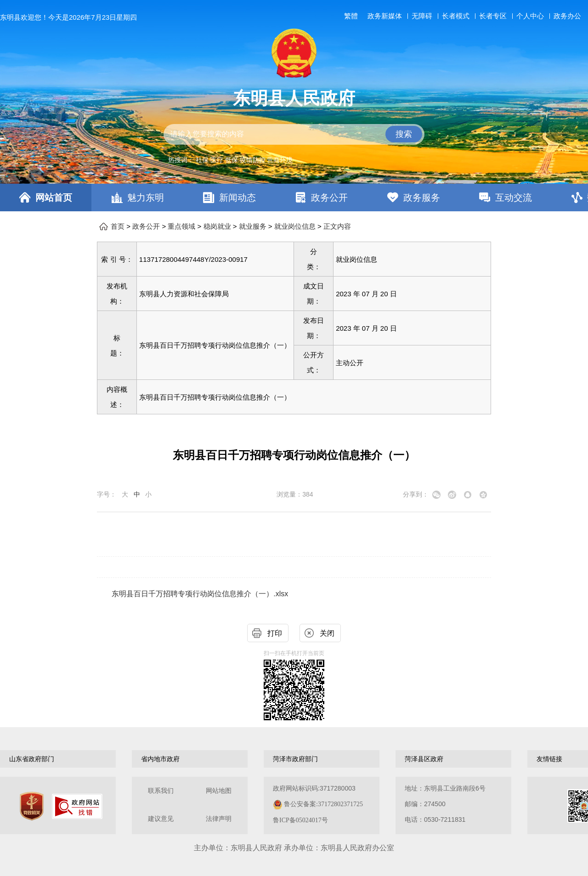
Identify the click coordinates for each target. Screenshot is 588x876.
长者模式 (456, 16)
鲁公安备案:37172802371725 (323, 804)
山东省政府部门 (32, 759)
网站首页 (54, 198)
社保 (202, 160)
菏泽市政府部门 (295, 759)
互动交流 (514, 198)
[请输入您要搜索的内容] (294, 134)
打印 (275, 633)
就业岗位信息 (295, 226)
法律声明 (219, 819)
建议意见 (161, 819)
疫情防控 (253, 160)
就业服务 (253, 226)
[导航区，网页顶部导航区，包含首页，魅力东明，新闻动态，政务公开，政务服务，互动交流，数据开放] (294, 198)
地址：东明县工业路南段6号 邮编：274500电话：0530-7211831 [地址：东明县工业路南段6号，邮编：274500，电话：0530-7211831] (445, 804)
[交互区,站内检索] (294, 134)
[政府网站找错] (77, 806)
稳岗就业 (217, 226)
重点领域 (181, 226)
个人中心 (530, 16)
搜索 (404, 134)
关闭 (327, 633)
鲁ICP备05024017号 (300, 820)
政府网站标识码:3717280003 (318, 804)
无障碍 (422, 16)
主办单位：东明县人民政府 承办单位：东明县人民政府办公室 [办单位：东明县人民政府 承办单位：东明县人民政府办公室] (294, 848)
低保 (232, 160)
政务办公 (567, 16)
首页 (118, 226)
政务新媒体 (385, 16)
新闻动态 (237, 198)
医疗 (217, 160)
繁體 (351, 16)
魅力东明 (146, 198)
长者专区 (493, 16)
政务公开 (329, 198)
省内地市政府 (160, 759)
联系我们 (161, 791)
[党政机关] (32, 806)
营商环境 (280, 160)
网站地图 (219, 791)
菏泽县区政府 (424, 759)
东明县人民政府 (294, 98)
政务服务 (422, 198)
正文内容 (337, 226)
